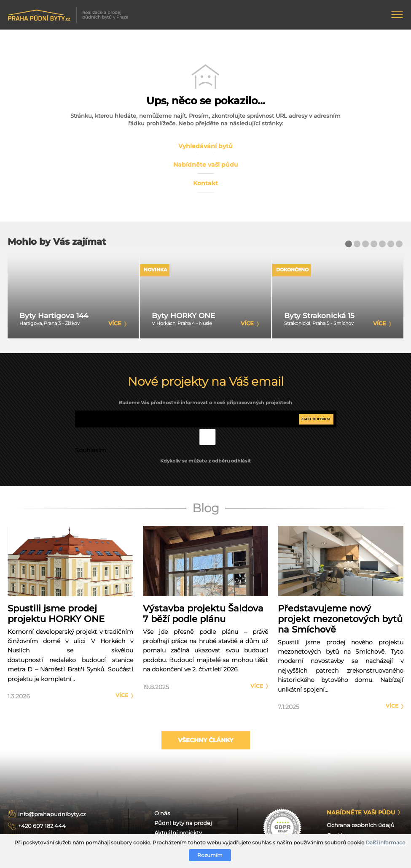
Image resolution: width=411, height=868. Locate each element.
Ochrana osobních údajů (361, 825)
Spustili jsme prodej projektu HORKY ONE (56, 614)
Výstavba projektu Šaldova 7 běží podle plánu (203, 614)
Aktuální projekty (178, 833)
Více (122, 695)
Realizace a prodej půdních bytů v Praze (68, 15)
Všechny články (205, 740)
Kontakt (205, 183)
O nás (162, 813)
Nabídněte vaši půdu (206, 165)
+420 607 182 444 (42, 826)
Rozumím (210, 855)
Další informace (385, 842)
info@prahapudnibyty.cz (52, 814)
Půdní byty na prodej (183, 823)
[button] (349, 244)
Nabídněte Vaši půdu (361, 813)
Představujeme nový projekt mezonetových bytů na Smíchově (340, 619)
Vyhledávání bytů (205, 146)
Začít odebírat (316, 419)
